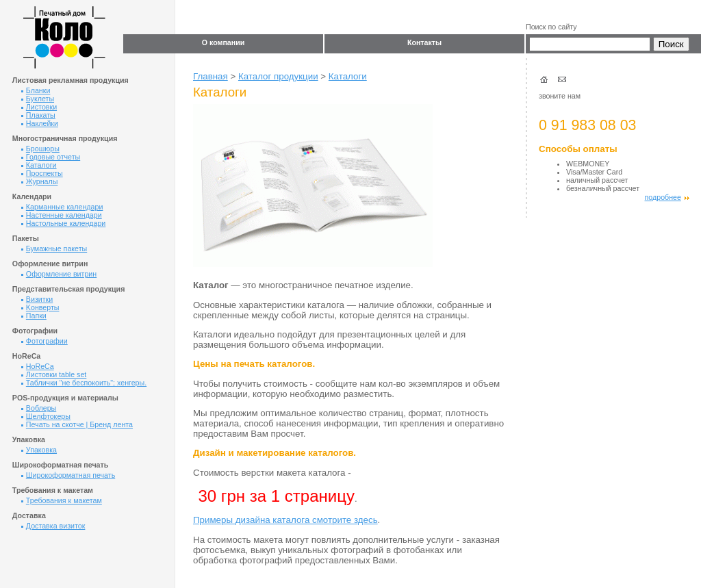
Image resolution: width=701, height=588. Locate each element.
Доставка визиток (53, 526)
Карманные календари (62, 207)
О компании (224, 42)
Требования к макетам (62, 500)
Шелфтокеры (46, 416)
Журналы (40, 181)
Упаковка (39, 450)
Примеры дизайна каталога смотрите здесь (285, 520)
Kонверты (40, 307)
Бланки (36, 90)
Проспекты (42, 173)
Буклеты (38, 99)
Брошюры (40, 149)
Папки (34, 316)
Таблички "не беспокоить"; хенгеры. (84, 383)
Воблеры (39, 408)
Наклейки (40, 123)
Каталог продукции (278, 76)
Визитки (37, 299)
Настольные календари (63, 223)
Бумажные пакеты (54, 248)
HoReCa (38, 366)
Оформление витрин (59, 274)
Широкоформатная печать (68, 475)
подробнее (667, 197)
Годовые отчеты (51, 157)
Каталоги (39, 165)
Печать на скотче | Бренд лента (77, 424)
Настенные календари (62, 215)
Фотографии (44, 341)
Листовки (39, 107)
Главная (211, 76)
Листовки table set (54, 374)
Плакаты (38, 115)
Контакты (424, 42)
